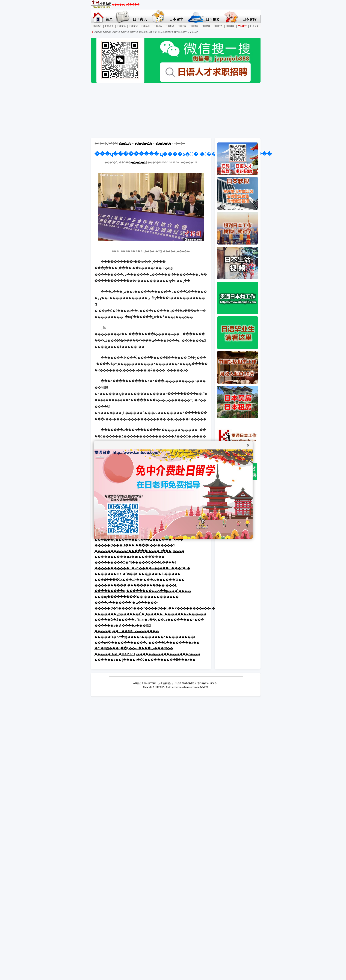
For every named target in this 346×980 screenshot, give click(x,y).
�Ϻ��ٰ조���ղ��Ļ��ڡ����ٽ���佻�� (134, 648)
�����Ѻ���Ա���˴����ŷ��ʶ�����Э (135, 545)
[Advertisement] (173, 111)
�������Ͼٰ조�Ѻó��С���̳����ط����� (138, 574)
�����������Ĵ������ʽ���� (130, 557)
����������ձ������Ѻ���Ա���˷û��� (139, 551)
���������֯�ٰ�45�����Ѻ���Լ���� (135, 562)
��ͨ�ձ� (125, 143)
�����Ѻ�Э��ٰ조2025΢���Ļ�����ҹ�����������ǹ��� (147, 654)
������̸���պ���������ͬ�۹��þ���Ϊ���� (143, 591)
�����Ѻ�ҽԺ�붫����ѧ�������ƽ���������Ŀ (145, 637)
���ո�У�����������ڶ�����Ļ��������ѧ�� (147, 643)
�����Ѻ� (143, 143)
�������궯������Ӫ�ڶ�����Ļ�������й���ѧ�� (150, 614)
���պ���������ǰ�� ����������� (137, 597)
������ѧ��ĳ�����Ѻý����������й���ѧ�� (145, 660)
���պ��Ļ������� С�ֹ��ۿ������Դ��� (139, 540)
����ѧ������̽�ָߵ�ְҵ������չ (126, 603)
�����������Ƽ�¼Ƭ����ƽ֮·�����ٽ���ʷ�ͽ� (142, 568)
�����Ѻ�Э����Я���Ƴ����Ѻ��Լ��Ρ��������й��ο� (155, 608)
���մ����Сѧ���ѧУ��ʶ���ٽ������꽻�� (140, 580)
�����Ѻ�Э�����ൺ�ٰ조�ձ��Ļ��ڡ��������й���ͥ (149, 620)
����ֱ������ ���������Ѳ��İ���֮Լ (136, 585)
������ (164, 143)
